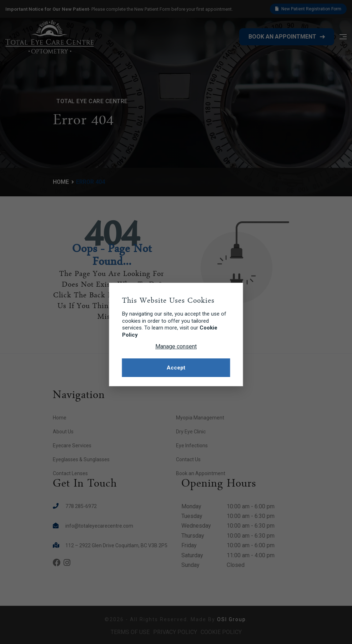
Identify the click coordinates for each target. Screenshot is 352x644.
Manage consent (176, 346)
